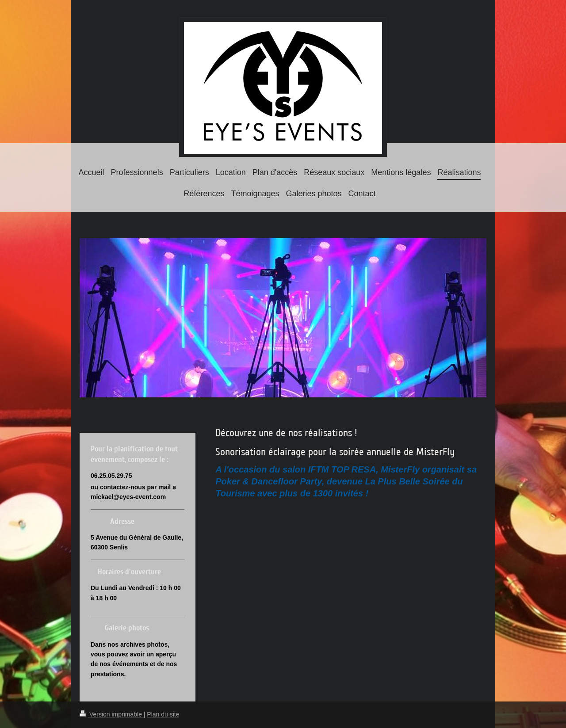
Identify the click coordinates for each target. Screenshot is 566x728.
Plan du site (163, 714)
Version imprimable (112, 714)
